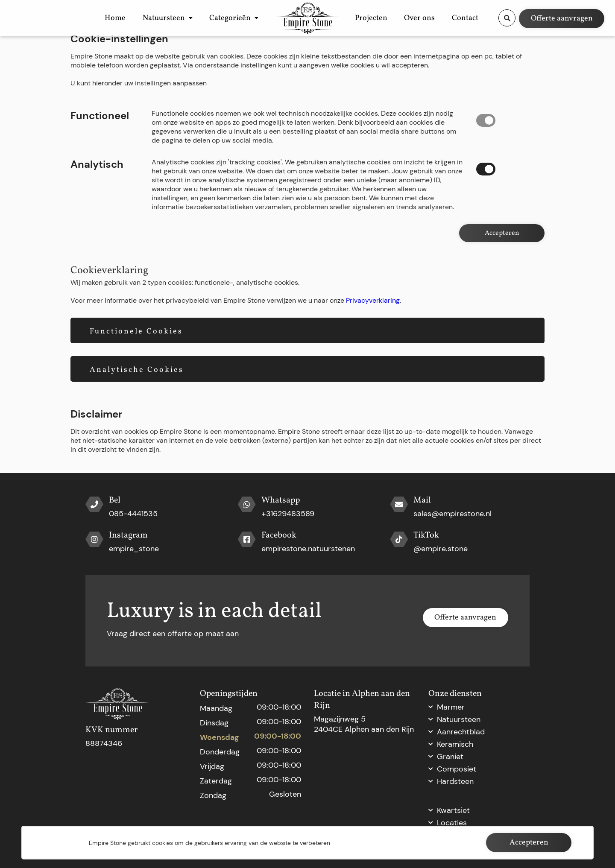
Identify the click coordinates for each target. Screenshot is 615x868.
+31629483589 (288, 514)
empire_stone (134, 549)
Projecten (400, 18)
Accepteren (502, 233)
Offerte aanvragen (562, 18)
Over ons (436, 18)
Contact (471, 18)
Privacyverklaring (373, 300)
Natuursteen (147, 18)
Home (110, 18)
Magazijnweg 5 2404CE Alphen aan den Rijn (364, 724)
